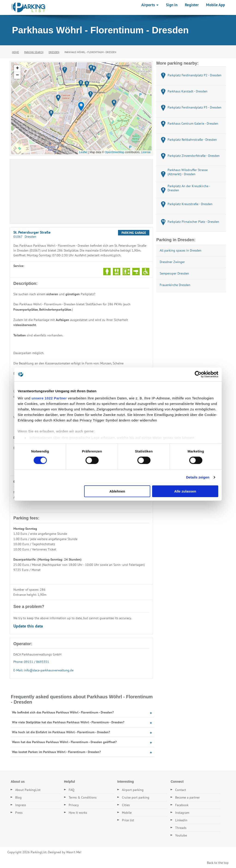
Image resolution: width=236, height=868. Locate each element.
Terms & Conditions (83, 797)
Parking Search (34, 52)
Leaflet (83, 152)
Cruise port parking (136, 797)
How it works (78, 813)
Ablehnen (117, 491)
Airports (150, 5)
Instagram (182, 813)
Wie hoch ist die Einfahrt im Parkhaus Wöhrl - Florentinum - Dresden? (61, 732)
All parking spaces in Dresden (181, 250)
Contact (181, 790)
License (146, 152)
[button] (81, 107)
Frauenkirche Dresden (175, 285)
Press (19, 813)
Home (15, 52)
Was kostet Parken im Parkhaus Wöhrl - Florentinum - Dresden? (56, 752)
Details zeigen (198, 477)
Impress (21, 805)
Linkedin (181, 820)
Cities (126, 805)
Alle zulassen (185, 491)
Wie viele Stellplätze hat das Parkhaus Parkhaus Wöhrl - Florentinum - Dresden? (68, 722)
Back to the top (218, 863)
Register (192, 5)
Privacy (74, 805)
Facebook (182, 805)
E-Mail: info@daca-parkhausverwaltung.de (43, 670)
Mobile (127, 813)
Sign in (172, 5)
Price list (128, 820)
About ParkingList (28, 790)
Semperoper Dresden (174, 273)
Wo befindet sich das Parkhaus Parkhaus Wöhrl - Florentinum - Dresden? (63, 712)
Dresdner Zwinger (172, 262)
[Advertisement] (81, 192)
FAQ (72, 790)
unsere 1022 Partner (49, 398)
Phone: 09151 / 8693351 (31, 662)
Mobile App (215, 5)
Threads (181, 828)
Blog (18, 797)
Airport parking (133, 790)
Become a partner (187, 797)
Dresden (54, 52)
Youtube (181, 835)
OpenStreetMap (114, 152)
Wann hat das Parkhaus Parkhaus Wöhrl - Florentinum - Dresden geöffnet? (64, 742)
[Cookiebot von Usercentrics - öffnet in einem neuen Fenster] (198, 374)
